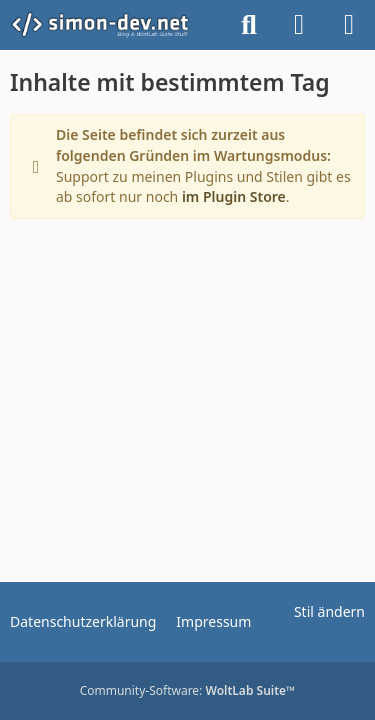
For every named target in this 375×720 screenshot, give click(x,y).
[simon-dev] (112, 25)
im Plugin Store (234, 196)
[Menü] (349, 25)
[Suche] (249, 25)
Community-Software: (188, 690)
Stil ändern (329, 611)
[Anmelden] (299, 25)
